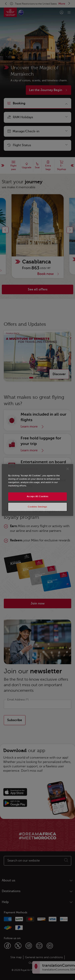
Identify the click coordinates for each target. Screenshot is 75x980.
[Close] (68, 469)
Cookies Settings (37, 507)
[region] (37, 490)
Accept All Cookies (37, 496)
